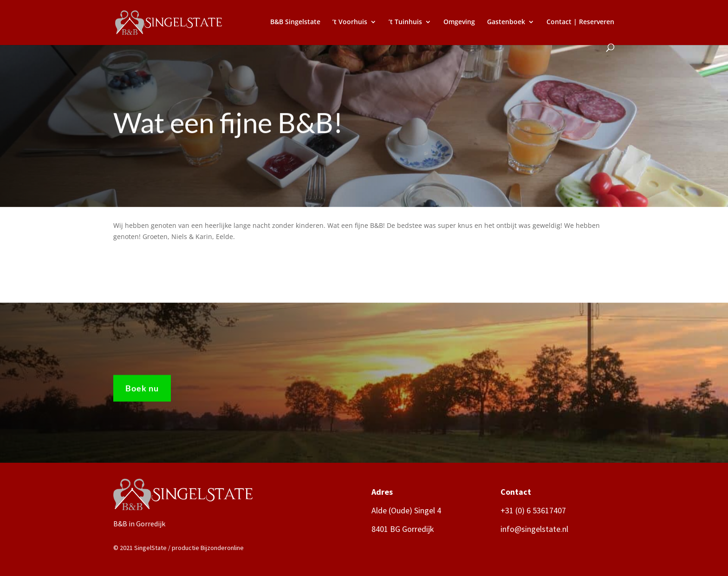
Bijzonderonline (222, 548)
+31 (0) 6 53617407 (533, 510)
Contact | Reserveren (580, 22)
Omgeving (459, 22)
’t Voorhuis (350, 22)
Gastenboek (506, 22)
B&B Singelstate (295, 22)
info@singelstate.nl (534, 529)
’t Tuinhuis (405, 22)
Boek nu (142, 391)
